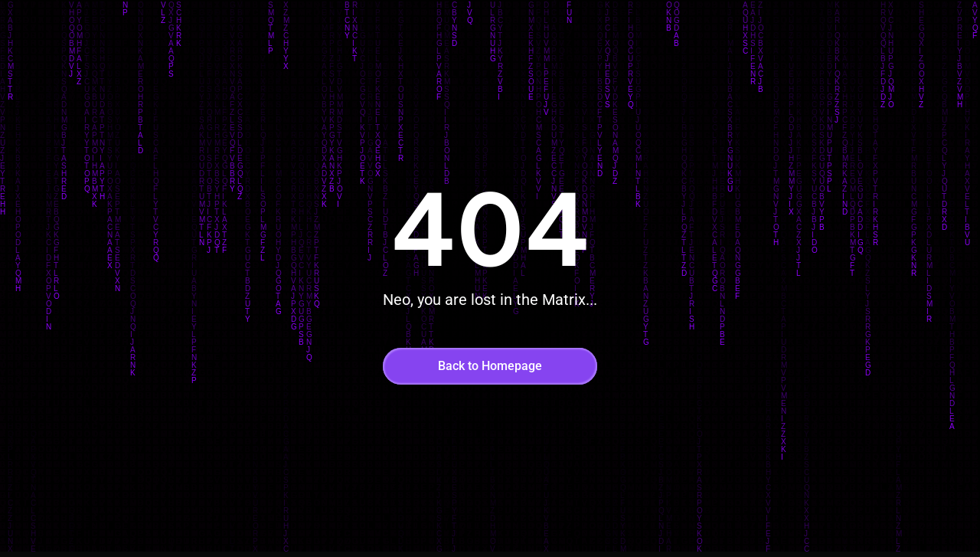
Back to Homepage (490, 366)
